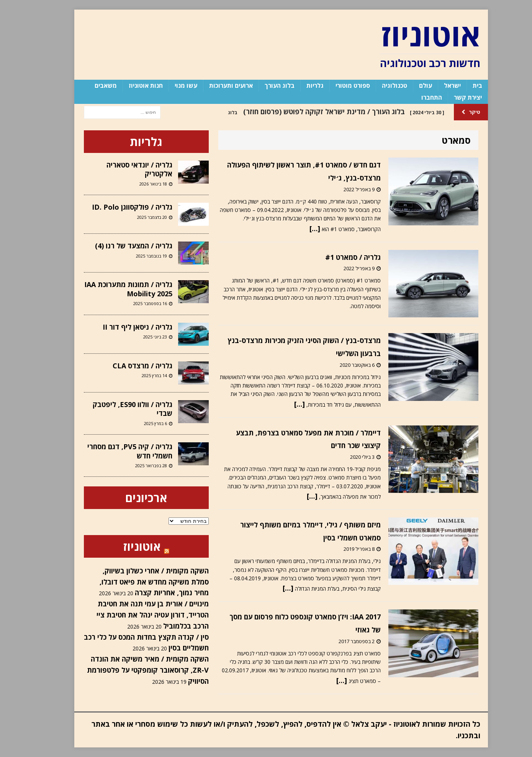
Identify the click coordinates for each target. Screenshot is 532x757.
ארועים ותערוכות (216, 85)
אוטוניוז (127, 546)
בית (462, 85)
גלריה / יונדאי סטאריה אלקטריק (124, 169)
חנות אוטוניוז (131, 85)
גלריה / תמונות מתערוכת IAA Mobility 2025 (113, 289)
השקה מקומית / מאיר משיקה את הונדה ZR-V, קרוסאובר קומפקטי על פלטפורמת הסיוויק (133, 670)
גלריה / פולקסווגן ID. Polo (117, 207)
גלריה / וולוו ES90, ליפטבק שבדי (118, 409)
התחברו (417, 97)
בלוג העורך (265, 85)
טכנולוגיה (380, 85)
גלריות (300, 85)
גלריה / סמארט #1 (338, 257)
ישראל (437, 85)
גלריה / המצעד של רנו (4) (119, 246)
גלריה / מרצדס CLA (128, 366)
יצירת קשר (453, 97)
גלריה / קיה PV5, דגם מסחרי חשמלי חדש (115, 451)
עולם (411, 85)
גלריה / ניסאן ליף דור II (123, 327)
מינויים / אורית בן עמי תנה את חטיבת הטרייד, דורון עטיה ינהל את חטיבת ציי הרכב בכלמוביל (138, 615)
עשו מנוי (171, 85)
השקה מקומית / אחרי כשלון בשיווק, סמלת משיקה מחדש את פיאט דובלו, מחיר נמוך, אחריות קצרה (139, 582)
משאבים (91, 85)
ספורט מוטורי (338, 85)
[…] (300, 228)
